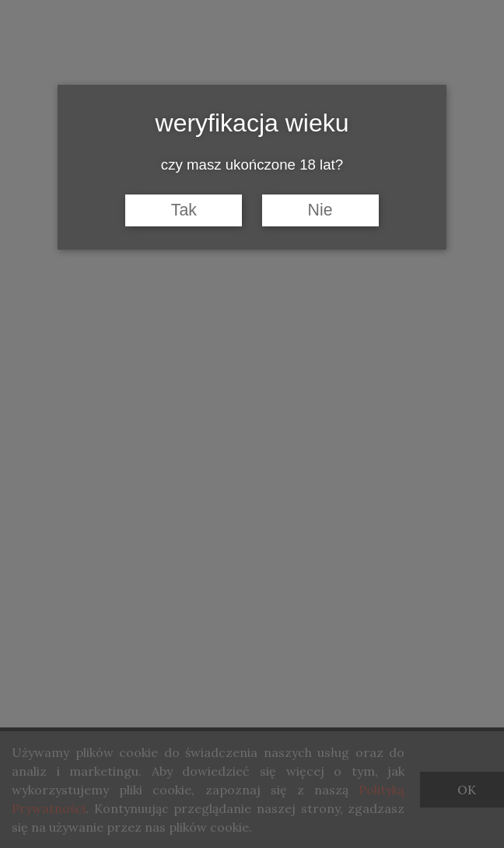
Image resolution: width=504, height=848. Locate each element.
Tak (184, 210)
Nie (320, 210)
